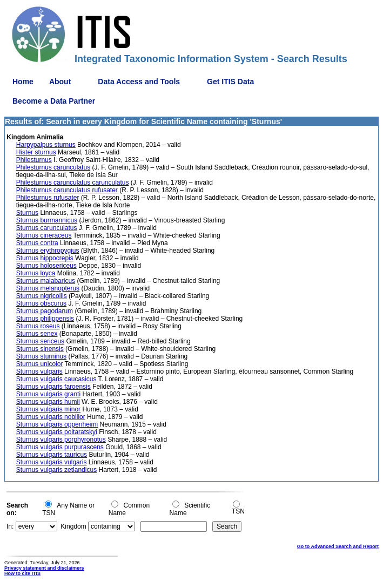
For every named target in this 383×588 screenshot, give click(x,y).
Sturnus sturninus (41, 356)
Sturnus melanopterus (48, 288)
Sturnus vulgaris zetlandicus (56, 470)
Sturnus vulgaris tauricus (52, 455)
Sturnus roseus (38, 326)
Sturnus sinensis (40, 349)
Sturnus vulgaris (39, 371)
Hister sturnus (36, 152)
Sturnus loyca (36, 273)
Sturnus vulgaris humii (48, 402)
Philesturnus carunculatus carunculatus (73, 183)
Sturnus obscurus (41, 303)
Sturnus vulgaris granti (48, 394)
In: (10, 526)
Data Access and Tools (139, 82)
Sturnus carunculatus (47, 228)
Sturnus (27, 213)
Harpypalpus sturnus (46, 145)
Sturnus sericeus (40, 341)
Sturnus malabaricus (46, 281)
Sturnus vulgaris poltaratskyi (57, 432)
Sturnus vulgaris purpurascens (60, 447)
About (60, 82)
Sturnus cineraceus (44, 235)
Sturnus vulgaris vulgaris (52, 462)
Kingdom (73, 526)
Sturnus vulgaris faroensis (53, 387)
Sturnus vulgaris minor (48, 409)
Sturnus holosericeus (46, 266)
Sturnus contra (37, 243)
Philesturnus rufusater (48, 198)
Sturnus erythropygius (48, 251)
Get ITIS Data (230, 82)
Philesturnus (34, 160)
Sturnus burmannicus (47, 220)
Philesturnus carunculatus (53, 167)
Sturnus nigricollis (42, 296)
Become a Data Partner (54, 101)
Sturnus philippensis (45, 319)
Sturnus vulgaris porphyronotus (61, 440)
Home (23, 82)
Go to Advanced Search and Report (338, 546)
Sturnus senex (37, 334)
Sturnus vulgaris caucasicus (56, 379)
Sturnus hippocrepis (45, 258)
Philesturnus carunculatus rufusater (67, 190)
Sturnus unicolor (40, 364)
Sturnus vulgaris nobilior (51, 417)
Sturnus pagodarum (45, 311)
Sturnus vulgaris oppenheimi (57, 424)
